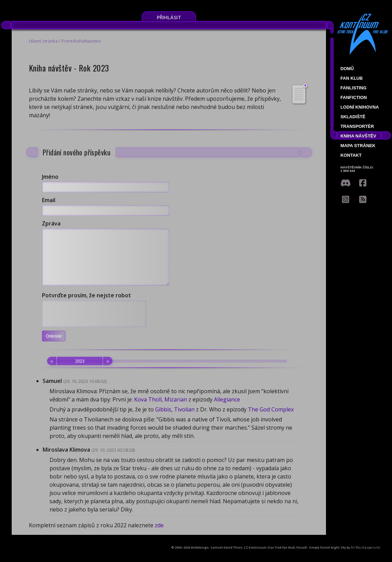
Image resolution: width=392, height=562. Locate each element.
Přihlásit (169, 17)
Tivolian (184, 420)
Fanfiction (354, 97)
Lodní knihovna (360, 107)
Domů (347, 69)
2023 (80, 371)
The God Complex (271, 420)
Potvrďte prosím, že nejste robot (86, 306)
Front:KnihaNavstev (81, 41)
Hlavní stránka (43, 41)
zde (159, 536)
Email (49, 200)
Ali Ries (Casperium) (365, 558)
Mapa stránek (358, 146)
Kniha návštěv (358, 136)
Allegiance (227, 410)
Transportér (357, 126)
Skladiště (353, 117)
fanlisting (353, 88)
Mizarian (176, 410)
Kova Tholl (148, 410)
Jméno (50, 177)
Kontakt (351, 155)
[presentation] (94, 324)
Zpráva (51, 223)
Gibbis (163, 420)
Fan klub (352, 78)
